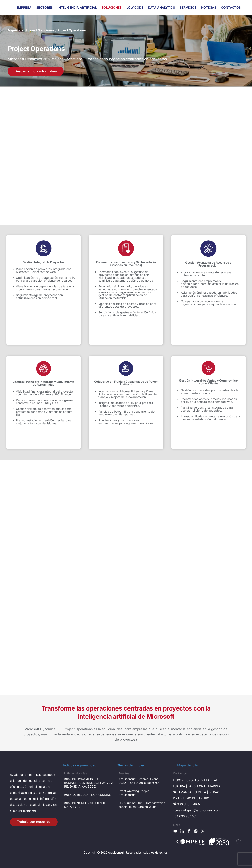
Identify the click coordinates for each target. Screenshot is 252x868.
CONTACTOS (231, 8)
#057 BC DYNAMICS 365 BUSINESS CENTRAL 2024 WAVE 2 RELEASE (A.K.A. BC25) (89, 783)
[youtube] (175, 831)
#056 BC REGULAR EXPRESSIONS (88, 795)
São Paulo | (183, 804)
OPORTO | (194, 780)
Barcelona (197, 786)
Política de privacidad (80, 765)
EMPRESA (24, 8)
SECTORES (45, 8)
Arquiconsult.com (21, 30)
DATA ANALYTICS (162, 8)
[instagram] (196, 831)
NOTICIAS (209, 8)
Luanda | (180, 786)
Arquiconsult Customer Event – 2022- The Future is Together (139, 781)
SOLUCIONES (112, 8)
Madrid (214, 786)
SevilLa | (202, 792)
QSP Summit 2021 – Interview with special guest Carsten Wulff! (142, 805)
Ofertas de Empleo (131, 765)
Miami (197, 804)
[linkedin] (182, 831)
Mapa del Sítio (188, 765)
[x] (203, 831)
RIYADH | (180, 798)
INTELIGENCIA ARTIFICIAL (77, 8)
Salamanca (182, 792)
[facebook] (189, 831)
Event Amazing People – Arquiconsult (135, 793)
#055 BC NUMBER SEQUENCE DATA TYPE (85, 805)
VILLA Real (210, 780)
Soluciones (46, 30)
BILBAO (214, 792)
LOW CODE (135, 8)
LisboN (178, 780)
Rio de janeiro (198, 798)
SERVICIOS (188, 8)
